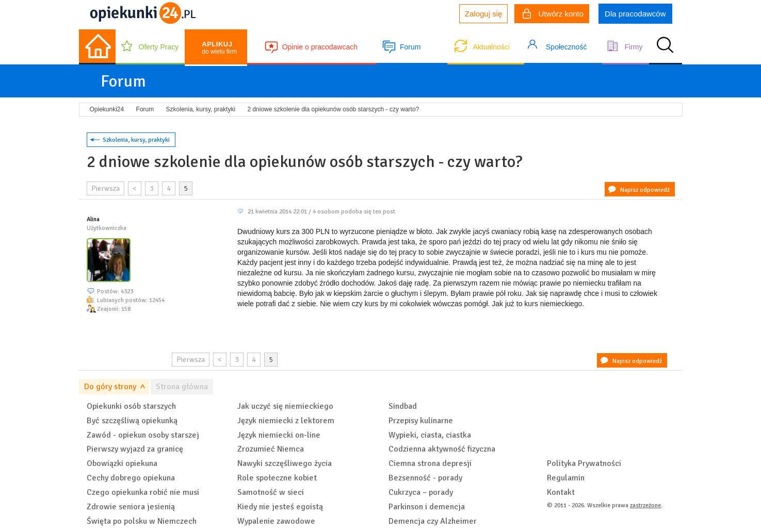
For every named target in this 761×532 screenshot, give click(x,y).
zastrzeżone (645, 505)
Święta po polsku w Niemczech (142, 521)
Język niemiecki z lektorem (286, 421)
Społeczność (566, 47)
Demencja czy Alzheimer (433, 521)
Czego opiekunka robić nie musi (143, 492)
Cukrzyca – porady (421, 492)
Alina (93, 219)
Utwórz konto (553, 15)
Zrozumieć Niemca (271, 449)
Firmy (633, 47)
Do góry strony (110, 387)
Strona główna (182, 387)
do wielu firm (219, 48)
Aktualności (491, 47)
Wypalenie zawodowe (276, 521)
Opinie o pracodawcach (320, 47)
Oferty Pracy (159, 47)
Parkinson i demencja (427, 507)
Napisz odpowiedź (645, 190)
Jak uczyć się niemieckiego (285, 406)
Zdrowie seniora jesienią (131, 507)
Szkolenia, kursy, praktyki (136, 140)
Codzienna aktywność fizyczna (442, 449)
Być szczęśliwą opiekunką (132, 421)
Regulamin (566, 478)
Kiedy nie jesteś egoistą (280, 507)
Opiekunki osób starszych (131, 406)
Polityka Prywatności (584, 463)
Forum (410, 47)
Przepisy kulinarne (421, 421)
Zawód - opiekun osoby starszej (143, 435)
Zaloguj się (484, 14)
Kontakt (561, 492)
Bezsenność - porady (425, 478)
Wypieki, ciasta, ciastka (430, 435)
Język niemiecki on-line (279, 435)
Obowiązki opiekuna (122, 463)
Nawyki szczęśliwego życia (285, 463)
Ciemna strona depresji (430, 463)
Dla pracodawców (635, 14)
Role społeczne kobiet (277, 478)
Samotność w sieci (271, 492)
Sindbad (403, 406)
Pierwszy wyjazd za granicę (135, 449)
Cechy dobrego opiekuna (131, 478)
